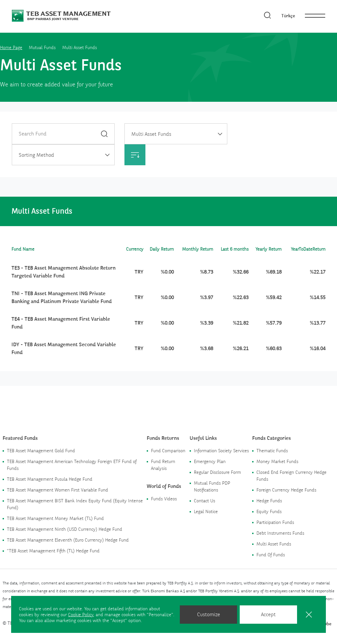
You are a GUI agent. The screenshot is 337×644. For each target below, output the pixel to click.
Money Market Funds (277, 461)
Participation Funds (275, 522)
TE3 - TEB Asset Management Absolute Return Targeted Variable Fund (64, 272)
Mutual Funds (42, 47)
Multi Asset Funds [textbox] (151, 134)
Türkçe (288, 16)
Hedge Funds (269, 501)
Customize (209, 614)
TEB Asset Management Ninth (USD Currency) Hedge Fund (65, 529)
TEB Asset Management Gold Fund (41, 451)
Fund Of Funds (271, 555)
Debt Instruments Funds (280, 533)
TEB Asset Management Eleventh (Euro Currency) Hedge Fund (68, 540)
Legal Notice (206, 511)
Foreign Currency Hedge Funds (286, 490)
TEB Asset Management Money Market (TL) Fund (55, 518)
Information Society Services (221, 451)
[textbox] (63, 155)
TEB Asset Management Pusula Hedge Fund (50, 479)
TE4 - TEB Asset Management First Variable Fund (61, 323)
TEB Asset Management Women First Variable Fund (57, 490)
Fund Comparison (168, 451)
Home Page (11, 47)
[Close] (309, 614)
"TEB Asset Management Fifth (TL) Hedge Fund (53, 551)
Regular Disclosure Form (217, 472)
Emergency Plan (210, 461)
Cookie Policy (81, 615)
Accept (268, 614)
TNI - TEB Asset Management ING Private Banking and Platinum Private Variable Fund (62, 297)
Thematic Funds (272, 451)
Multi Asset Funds (274, 544)
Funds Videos (164, 499)
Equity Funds (269, 511)
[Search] (268, 16)
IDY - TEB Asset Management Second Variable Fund (64, 348)
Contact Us (205, 501)
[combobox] (176, 134)
